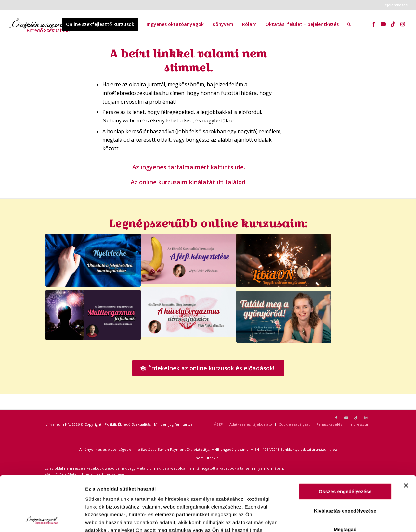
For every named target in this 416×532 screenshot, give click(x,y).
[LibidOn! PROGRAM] (284, 261)
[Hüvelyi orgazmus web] (188, 312)
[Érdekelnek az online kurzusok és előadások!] (208, 368)
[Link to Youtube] (383, 24)
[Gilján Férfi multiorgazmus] (93, 315)
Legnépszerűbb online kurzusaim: (208, 223)
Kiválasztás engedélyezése (345, 459)
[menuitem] (393, 5)
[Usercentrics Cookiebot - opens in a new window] (42, 519)
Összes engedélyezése (345, 440)
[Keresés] (349, 24)
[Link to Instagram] (403, 24)
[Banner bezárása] (406, 434)
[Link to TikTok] (393, 24)
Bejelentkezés (395, 5)
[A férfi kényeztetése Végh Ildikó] (188, 259)
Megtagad (345, 478)
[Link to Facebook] (373, 24)
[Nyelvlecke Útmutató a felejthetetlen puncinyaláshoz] (93, 260)
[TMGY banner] (284, 317)
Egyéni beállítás (358, 519)
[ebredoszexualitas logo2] (40, 24)
